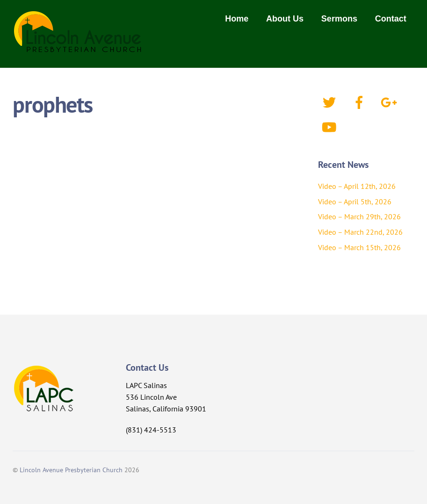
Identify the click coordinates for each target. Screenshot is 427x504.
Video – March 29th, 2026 (359, 216)
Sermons (339, 19)
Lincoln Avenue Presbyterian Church (71, 470)
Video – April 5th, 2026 (355, 202)
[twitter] (331, 101)
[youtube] (331, 126)
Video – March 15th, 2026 (359, 247)
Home (237, 19)
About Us (285, 19)
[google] (391, 101)
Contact (391, 19)
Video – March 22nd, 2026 (360, 232)
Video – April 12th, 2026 (357, 186)
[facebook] (361, 101)
